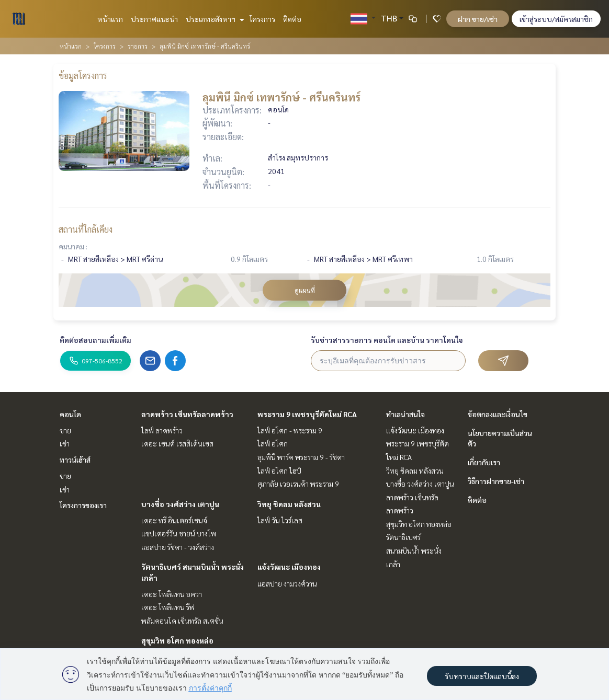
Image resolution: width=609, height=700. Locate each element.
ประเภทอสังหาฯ (214, 19)
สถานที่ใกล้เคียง (86, 229)
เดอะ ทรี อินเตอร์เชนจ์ (174, 520)
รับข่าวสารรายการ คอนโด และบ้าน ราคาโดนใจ (387, 340)
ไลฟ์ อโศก (273, 443)
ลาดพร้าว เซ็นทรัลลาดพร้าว (187, 414)
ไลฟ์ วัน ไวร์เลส (280, 520)
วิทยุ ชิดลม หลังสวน (289, 504)
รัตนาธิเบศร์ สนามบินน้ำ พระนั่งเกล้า (414, 550)
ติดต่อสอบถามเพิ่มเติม (95, 340)
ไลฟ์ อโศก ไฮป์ (279, 471)
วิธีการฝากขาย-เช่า (496, 481)
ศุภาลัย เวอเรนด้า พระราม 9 (298, 484)
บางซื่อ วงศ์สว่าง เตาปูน (180, 504)
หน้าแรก (110, 19)
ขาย (65, 430)
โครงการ (262, 19)
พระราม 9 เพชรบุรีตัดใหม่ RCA (307, 414)
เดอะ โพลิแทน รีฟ (168, 607)
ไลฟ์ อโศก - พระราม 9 (290, 430)
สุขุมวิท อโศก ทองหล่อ (177, 640)
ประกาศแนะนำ (154, 19)
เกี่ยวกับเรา (484, 462)
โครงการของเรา (83, 505)
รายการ (138, 46)
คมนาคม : (73, 246)
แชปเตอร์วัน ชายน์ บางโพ (179, 533)
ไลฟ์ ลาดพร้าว (162, 430)
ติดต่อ (292, 19)
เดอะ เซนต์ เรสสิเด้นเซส (177, 443)
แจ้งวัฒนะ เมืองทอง (289, 567)
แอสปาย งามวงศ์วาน (287, 583)
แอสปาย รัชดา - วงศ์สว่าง (178, 547)
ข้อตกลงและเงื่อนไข (498, 414)
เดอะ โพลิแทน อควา (172, 594)
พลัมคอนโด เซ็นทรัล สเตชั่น (182, 621)
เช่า (65, 443)
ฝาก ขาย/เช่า (478, 19)
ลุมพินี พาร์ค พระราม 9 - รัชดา (301, 457)
